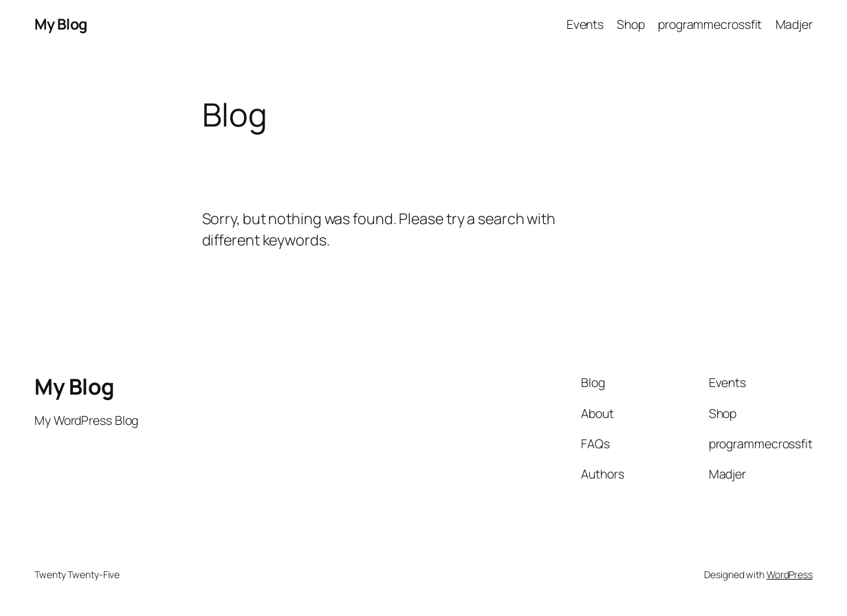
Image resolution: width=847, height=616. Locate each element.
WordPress (790, 574)
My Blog (61, 24)
